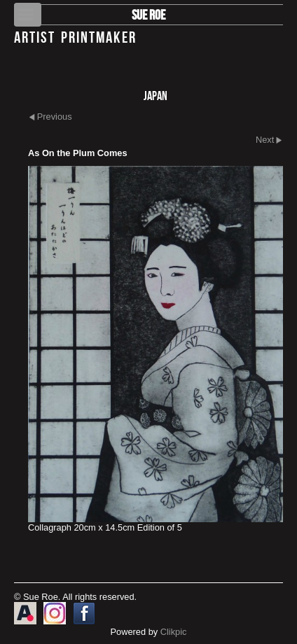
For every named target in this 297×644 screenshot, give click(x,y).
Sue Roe (148, 14)
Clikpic (174, 632)
